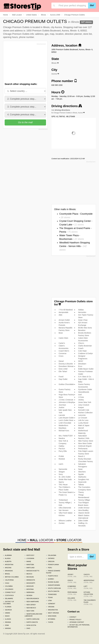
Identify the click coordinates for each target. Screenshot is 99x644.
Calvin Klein (63, 338)
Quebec (50, 579)
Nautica (62, 438)
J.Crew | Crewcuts (66, 400)
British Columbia (11, 577)
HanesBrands (84, 392)
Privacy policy (74, 620)
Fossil (61, 377)
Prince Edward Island (53, 572)
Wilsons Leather (65, 521)
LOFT (88, 587)
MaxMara (62, 428)
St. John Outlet (65, 477)
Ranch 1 (82, 456)
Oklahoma (51, 555)
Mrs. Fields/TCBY (66, 436)
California (8, 580)
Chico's (81, 343)
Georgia (7, 610)
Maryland (30, 568)
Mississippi (30, 583)
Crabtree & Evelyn (86, 353)
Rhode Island (52, 582)
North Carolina (32, 619)
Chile (6, 583)
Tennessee (51, 594)
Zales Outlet (83, 521)
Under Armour (84, 508)
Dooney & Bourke (66, 364)
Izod (80, 395)
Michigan (29, 577)
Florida (7, 607)
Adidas (81, 310)
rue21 (61, 464)
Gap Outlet (63, 379)
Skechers (82, 472)
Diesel (61, 361)
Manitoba (29, 565)
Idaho (6, 616)
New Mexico (30, 608)
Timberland (63, 500)
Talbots (81, 485)
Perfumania (83, 449)
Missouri (29, 586)
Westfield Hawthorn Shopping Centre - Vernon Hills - (75, 246)
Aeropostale (63, 312)
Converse (63, 353)
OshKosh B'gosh (85, 446)
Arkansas (8, 571)
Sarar (80, 469)
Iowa (6, 625)
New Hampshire (32, 602)
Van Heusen (64, 510)
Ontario (50, 558)
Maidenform (63, 425)
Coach (81, 348)
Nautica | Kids (84, 438)
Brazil (7, 574)
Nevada (28, 595)
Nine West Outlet (85, 443)
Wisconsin (51, 616)
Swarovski (82, 482)
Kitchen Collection (85, 413)
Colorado (8, 589)
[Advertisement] (24, 64)
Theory (81, 492)
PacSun (62, 449)
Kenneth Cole (84, 410)
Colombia (8, 586)
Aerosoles (82, 312)
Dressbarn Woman (66, 366)
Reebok (62, 459)
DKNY (81, 361)
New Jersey (30, 605)
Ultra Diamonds (65, 508)
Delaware (8, 598)
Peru (49, 568)
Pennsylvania (52, 565)
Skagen (62, 472)
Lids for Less (83, 420)
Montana (29, 589)
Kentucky (30, 555)
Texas (49, 597)
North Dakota (31, 622)
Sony (61, 474)
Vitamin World (84, 513)
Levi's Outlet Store (66, 420)
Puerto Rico (52, 576)
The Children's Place (90, 602)
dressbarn (82, 364)
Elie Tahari (63, 371)
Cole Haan (82, 351)
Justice (61, 407)
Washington (52, 610)
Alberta (7, 561)
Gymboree (72, 587)
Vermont (51, 604)
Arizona (7, 568)
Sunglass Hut (84, 479)
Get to (68, 111)
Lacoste (62, 415)
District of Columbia (9, 603)
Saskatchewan (53, 585)
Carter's (62, 343)
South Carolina (53, 588)
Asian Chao (83, 320)
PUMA (61, 456)
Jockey (81, 400)
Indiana (7, 622)
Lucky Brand (83, 423)
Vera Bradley (83, 510)
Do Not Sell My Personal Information (79, 626)
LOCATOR (41, 540)
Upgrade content (76, 622)
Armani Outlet (64, 320)
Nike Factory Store (86, 441)
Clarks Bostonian (85, 346)
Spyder (81, 474)
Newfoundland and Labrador (33, 615)
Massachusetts (32, 571)
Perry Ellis (63, 451)
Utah (49, 601)
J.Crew (81, 397)
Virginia (50, 607)
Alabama (7, 555)
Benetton (82, 330)
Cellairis (72, 599)
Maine (28, 561)
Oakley (61, 446)
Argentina (8, 565)
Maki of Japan (84, 425)
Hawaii (7, 613)
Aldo (60, 315)
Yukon (49, 622)
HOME (22, 540)
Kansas (7, 628)
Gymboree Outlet (85, 389)
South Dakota (53, 591)
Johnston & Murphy (66, 402)
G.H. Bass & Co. (85, 377)
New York (29, 611)
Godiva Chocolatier (66, 384)
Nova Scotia (30, 625)
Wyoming (51, 619)
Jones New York (85, 402)
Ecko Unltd (63, 369)
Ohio (27, 628)
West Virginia (52, 613)
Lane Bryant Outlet (66, 418)
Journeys (62, 405)
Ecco (80, 366)
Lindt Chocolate (65, 423)
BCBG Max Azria (85, 328)
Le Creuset (83, 418)
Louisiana (29, 558)
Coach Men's (64, 351)
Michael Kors (64, 431)
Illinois (7, 619)
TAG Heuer (63, 485)
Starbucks (82, 477)
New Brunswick (32, 598)
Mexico (28, 574)
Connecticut (9, 592)
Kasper (81, 407)
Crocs (61, 356)
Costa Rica (8, 595)
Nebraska (30, 592)
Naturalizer (83, 436)
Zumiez (62, 523)
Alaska (7, 558)
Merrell (81, 428)
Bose (61, 333)
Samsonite (63, 469)
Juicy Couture (84, 405)
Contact (72, 617)
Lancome (82, 415)
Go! (92, 5)
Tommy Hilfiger (84, 500)
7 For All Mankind (66, 310)
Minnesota (30, 580)
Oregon (50, 561)
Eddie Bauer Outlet (86, 369)
